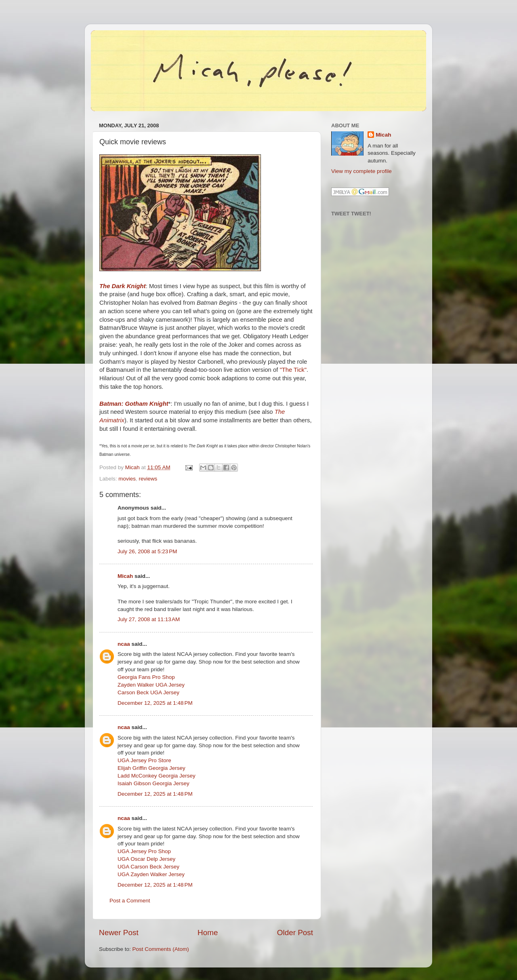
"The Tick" (293, 370)
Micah (125, 576)
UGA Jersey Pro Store (144, 760)
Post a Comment (130, 901)
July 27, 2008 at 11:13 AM (149, 619)
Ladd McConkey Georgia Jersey (157, 776)
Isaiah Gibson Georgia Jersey (153, 783)
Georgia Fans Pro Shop (146, 677)
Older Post (295, 933)
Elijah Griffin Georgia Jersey (151, 768)
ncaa (124, 644)
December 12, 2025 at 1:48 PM (155, 703)
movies (127, 479)
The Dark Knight (123, 286)
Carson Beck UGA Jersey (148, 692)
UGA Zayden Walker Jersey (151, 874)
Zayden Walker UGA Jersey (151, 685)
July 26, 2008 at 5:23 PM (147, 551)
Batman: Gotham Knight (134, 404)
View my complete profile (361, 171)
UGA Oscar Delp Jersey (146, 859)
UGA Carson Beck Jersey (148, 867)
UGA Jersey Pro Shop (144, 851)
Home (208, 933)
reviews (148, 479)
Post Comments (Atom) (161, 949)
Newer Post (119, 933)
